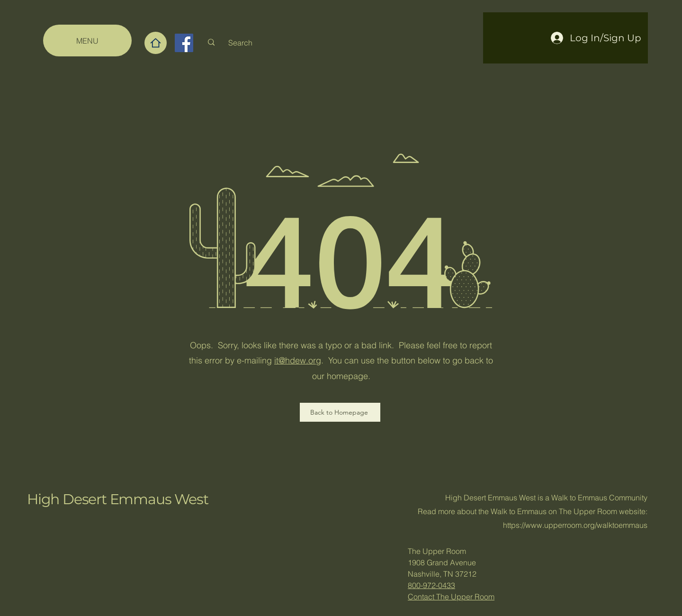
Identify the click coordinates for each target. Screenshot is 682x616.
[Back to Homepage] (340, 412)
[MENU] (87, 41)
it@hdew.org (298, 360)
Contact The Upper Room (451, 597)
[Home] (156, 43)
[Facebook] (184, 43)
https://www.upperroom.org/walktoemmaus (575, 525)
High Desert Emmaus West (117, 499)
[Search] (240, 42)
